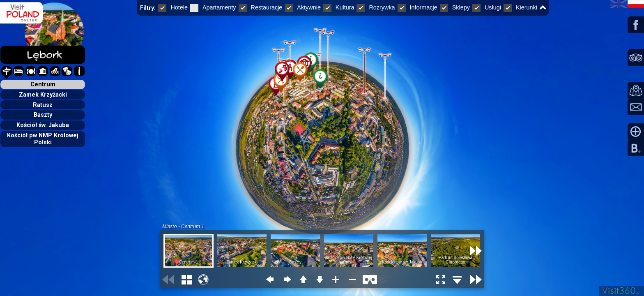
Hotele (173, 7)
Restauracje (261, 7)
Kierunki (520, 7)
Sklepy (455, 7)
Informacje (417, 7)
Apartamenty (213, 7)
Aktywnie (303, 7)
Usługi (487, 7)
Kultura (339, 7)
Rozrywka (376, 7)
